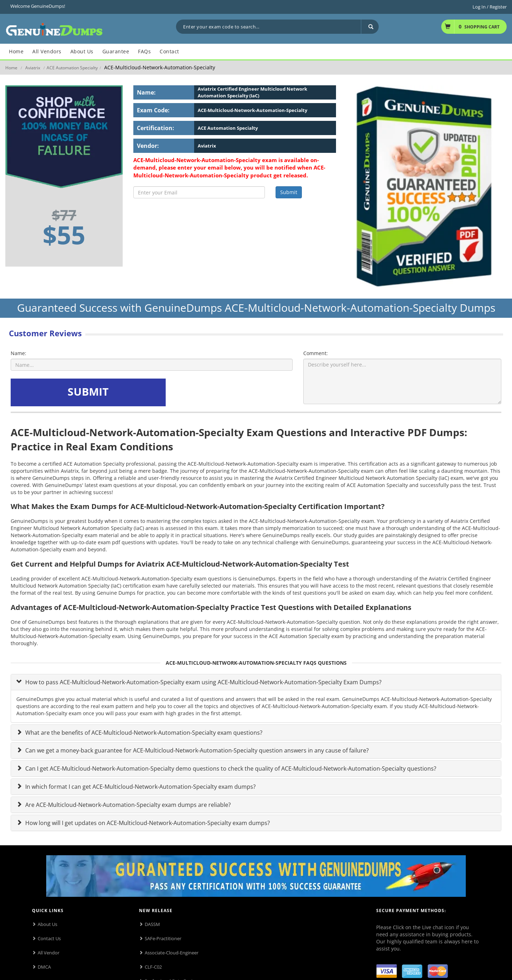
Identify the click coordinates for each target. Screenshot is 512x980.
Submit (289, 192)
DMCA (44, 967)
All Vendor (49, 953)
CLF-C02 (153, 967)
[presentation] (222, 392)
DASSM (152, 924)
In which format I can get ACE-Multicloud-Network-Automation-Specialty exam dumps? (140, 787)
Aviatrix (33, 68)
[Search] (370, 27)
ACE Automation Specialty (72, 68)
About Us (47, 924)
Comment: (316, 353)
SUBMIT (88, 392)
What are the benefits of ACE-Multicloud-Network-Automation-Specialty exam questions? (143, 733)
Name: (18, 353)
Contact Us (49, 938)
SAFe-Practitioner (163, 938)
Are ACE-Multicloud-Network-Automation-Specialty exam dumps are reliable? (127, 805)
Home (11, 68)
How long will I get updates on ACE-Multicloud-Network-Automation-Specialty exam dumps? (147, 823)
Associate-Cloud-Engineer (172, 953)
